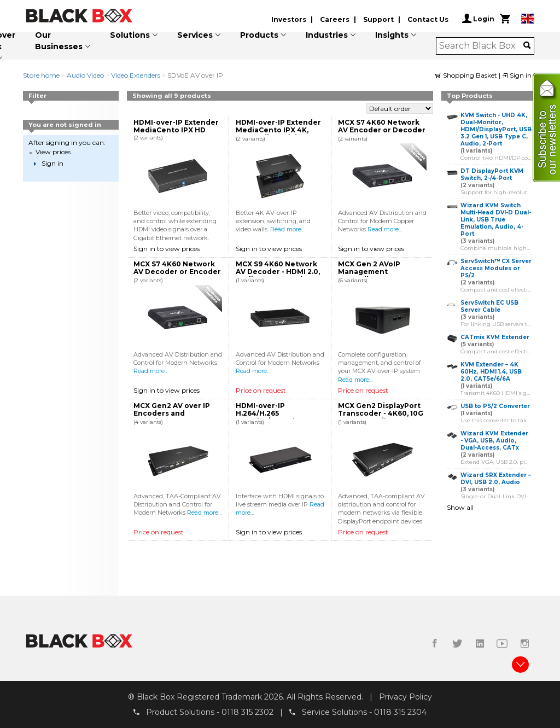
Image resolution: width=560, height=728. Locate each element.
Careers (335, 19)
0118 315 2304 (400, 712)
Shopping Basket (467, 75)
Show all (460, 507)
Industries (327, 35)
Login (478, 19)
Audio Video (85, 75)
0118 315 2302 (247, 712)
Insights (392, 35)
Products (259, 35)
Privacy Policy (406, 697)
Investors (289, 19)
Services (195, 35)
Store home (41, 75)
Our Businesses (59, 41)
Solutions (130, 35)
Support (378, 19)
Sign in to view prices (167, 249)
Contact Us (428, 19)
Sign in (517, 75)
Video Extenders (136, 75)
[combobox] (482, 46)
